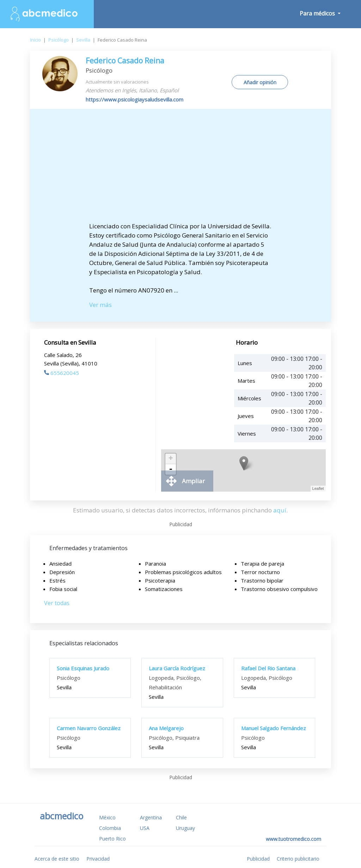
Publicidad (258, 859)
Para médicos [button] (318, 13)
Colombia (110, 828)
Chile (181, 817)
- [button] (171, 469)
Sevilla (83, 40)
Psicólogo (59, 40)
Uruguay (185, 828)
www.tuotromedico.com (293, 839)
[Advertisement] (180, 169)
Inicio (35, 40)
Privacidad (98, 859)
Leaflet (318, 488)
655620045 (62, 373)
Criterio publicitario (298, 859)
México (107, 817)
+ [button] (171, 459)
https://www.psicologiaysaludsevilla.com (134, 99)
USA (145, 828)
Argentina (151, 817)
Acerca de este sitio (57, 859)
